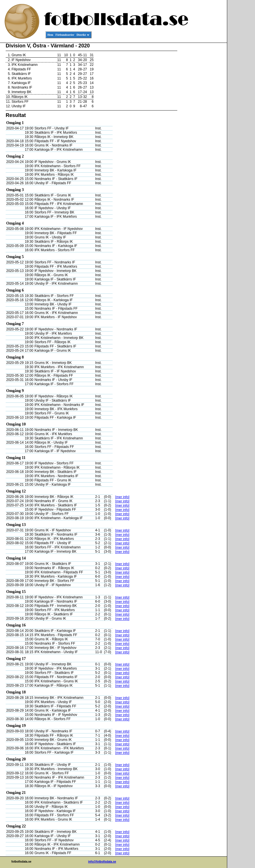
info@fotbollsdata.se (102, 862)
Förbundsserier (65, 35)
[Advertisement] (201, 129)
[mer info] (122, 497)
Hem (50, 35)
